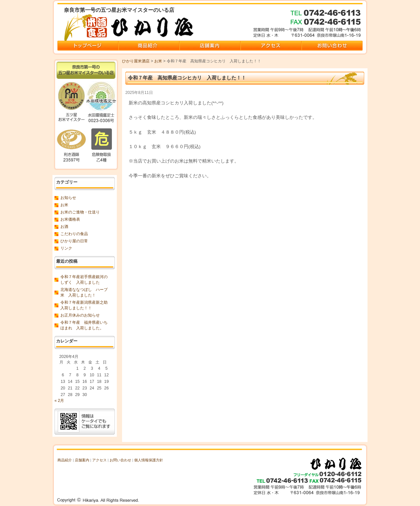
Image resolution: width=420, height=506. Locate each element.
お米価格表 (70, 219)
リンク (66, 248)
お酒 (64, 227)
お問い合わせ (120, 460)
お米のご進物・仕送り (80, 212)
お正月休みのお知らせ (80, 315)
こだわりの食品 (74, 234)
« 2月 (59, 401)
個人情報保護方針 (149, 460)
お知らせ (68, 198)
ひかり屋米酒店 (136, 61)
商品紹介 (65, 460)
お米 (158, 61)
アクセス (99, 460)
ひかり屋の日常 (74, 241)
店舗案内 (82, 460)
